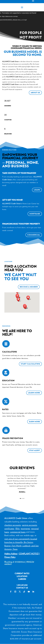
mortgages (25, 529)
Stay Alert (35, 450)
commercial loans (18, 532)
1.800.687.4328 (22, 585)
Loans (37, 190)
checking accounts (13, 525)
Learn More (34, 393)
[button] (18, 297)
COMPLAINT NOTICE (29, 554)
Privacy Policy (10, 557)
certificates (9, 529)
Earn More (35, 422)
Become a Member (29, 287)
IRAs (17, 529)
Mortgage (35, 214)
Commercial (34, 235)
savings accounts (30, 525)
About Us (35, 93)
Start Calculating (30, 364)
